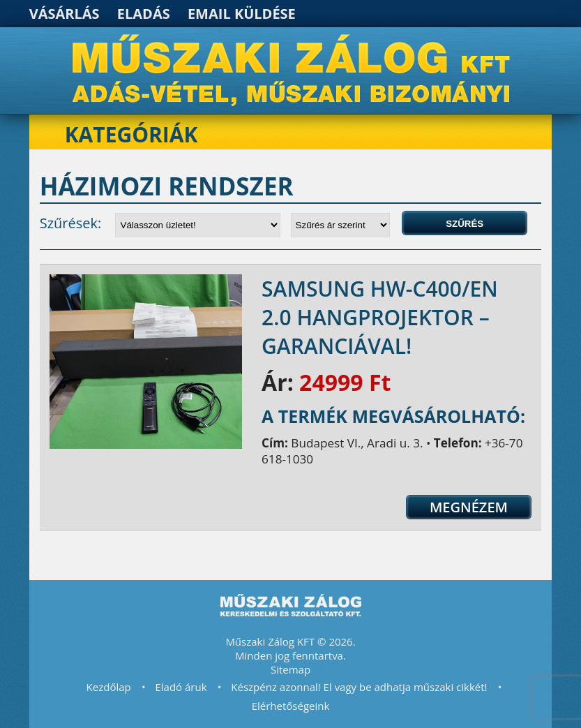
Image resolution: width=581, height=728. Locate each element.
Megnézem (469, 507)
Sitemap (290, 669)
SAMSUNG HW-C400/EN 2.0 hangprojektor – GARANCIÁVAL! (380, 317)
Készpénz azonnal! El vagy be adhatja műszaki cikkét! (359, 687)
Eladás (144, 14)
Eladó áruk (181, 687)
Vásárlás (65, 14)
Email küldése (242, 14)
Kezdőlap (109, 687)
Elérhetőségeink (291, 706)
